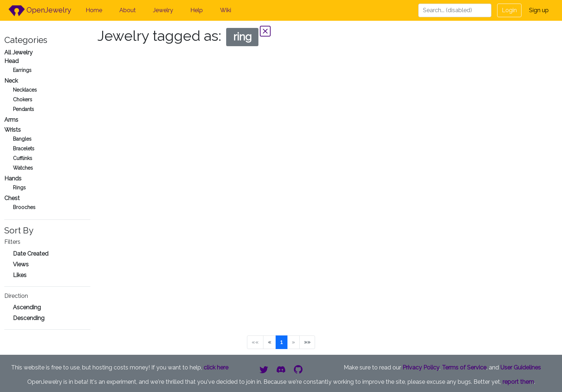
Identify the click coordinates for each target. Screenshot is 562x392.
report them (518, 382)
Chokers (23, 100)
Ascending (27, 307)
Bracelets (24, 149)
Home (94, 10)
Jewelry (163, 10)
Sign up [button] (539, 10)
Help (197, 10)
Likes (20, 275)
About (128, 10)
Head (11, 61)
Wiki (226, 10)
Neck (11, 81)
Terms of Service (464, 367)
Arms (11, 120)
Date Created (31, 254)
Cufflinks (23, 158)
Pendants (23, 109)
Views (21, 264)
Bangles (22, 139)
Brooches (24, 207)
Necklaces (25, 90)
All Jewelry (18, 52)
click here (216, 367)
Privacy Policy (421, 367)
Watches (23, 168)
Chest (12, 198)
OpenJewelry (40, 11)
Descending (29, 318)
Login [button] (509, 10)
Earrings (22, 70)
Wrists (13, 130)
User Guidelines (521, 367)
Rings (19, 188)
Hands (13, 178)
